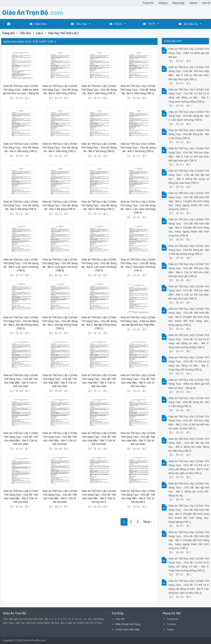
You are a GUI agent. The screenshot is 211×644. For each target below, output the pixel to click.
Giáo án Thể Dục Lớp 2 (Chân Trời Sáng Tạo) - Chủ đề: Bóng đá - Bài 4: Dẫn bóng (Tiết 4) (99, 89)
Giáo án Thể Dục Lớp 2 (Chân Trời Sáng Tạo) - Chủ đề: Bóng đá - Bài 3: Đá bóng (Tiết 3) (21, 205)
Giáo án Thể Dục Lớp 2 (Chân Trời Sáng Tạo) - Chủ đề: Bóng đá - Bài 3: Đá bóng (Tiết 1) (99, 205)
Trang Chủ (148, 3)
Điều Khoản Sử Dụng (128, 624)
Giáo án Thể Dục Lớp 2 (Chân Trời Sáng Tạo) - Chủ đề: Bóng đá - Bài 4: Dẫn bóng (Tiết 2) (21, 147)
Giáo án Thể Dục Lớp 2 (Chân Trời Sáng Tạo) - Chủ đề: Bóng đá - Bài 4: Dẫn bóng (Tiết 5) (60, 89)
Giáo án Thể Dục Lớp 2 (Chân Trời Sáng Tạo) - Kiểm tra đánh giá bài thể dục (189, 53)
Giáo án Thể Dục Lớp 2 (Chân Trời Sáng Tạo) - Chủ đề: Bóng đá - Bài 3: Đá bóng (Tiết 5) (99, 147)
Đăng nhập (178, 3)
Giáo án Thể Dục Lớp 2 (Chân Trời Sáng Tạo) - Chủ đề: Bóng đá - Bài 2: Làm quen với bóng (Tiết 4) (189, 116)
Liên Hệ (120, 619)
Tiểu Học (79, 24)
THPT (149, 24)
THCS (116, 24)
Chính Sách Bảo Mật (128, 630)
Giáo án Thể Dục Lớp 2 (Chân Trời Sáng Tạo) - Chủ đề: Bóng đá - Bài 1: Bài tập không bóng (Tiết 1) (189, 250)
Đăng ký (163, 3)
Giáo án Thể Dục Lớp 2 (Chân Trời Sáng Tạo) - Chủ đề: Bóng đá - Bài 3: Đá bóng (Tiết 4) (138, 147)
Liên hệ (206, 3)
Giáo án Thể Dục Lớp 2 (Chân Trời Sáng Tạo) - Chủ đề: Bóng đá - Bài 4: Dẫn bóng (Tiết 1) (60, 147)
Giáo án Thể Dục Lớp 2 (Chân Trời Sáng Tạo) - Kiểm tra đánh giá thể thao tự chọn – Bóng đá (21, 89)
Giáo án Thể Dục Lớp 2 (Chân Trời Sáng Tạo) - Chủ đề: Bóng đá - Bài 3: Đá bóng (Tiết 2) (60, 205)
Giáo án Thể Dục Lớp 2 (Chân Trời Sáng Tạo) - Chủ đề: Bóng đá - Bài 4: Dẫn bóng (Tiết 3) (138, 89)
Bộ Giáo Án (188, 24)
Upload (193, 3)
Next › (148, 522)
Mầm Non (38, 24)
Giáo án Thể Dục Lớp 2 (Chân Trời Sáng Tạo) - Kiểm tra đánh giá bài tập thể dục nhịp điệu (138, 321)
